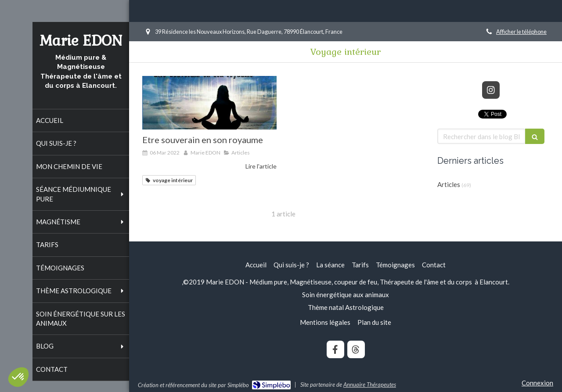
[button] (18, 377)
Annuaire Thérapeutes (370, 385)
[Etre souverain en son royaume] (209, 103)
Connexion (537, 383)
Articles (449, 184)
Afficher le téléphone (521, 32)
